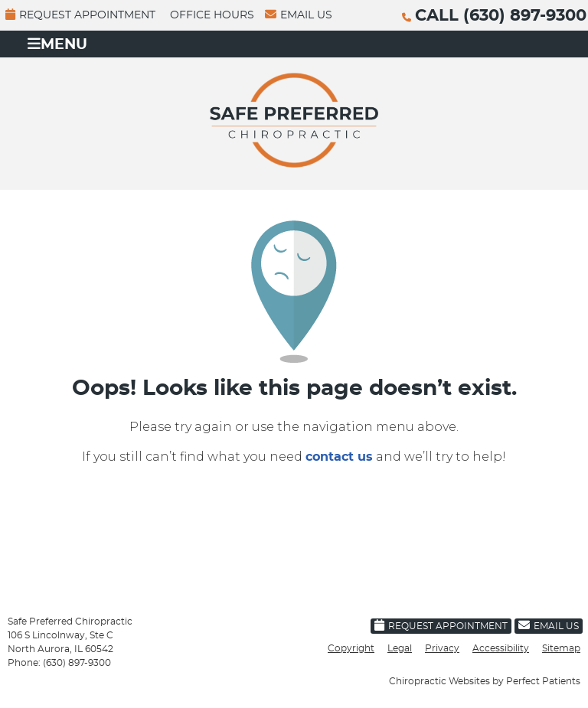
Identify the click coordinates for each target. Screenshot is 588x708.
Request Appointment (80, 15)
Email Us (299, 15)
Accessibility (501, 648)
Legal (400, 648)
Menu (57, 44)
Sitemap (561, 648)
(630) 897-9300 (525, 16)
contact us (339, 457)
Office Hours (212, 15)
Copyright (351, 648)
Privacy (442, 648)
